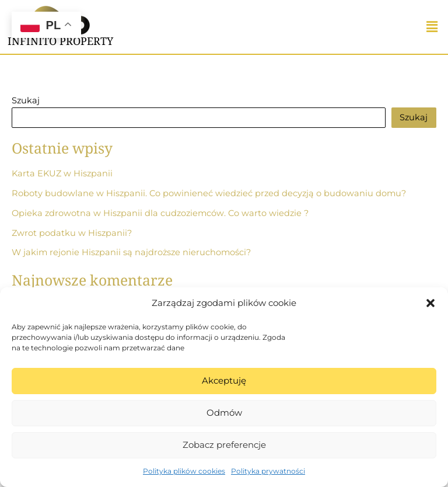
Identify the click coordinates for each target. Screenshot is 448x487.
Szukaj (26, 100)
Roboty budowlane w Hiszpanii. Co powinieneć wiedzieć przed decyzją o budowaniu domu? (209, 193)
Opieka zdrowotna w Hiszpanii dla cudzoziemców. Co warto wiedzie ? (160, 213)
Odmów (224, 413)
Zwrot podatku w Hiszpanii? (72, 233)
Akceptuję (224, 380)
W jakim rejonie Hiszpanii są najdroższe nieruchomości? (131, 252)
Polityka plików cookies (184, 471)
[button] (430, 303)
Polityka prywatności (268, 471)
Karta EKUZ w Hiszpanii (62, 173)
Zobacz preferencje (224, 445)
